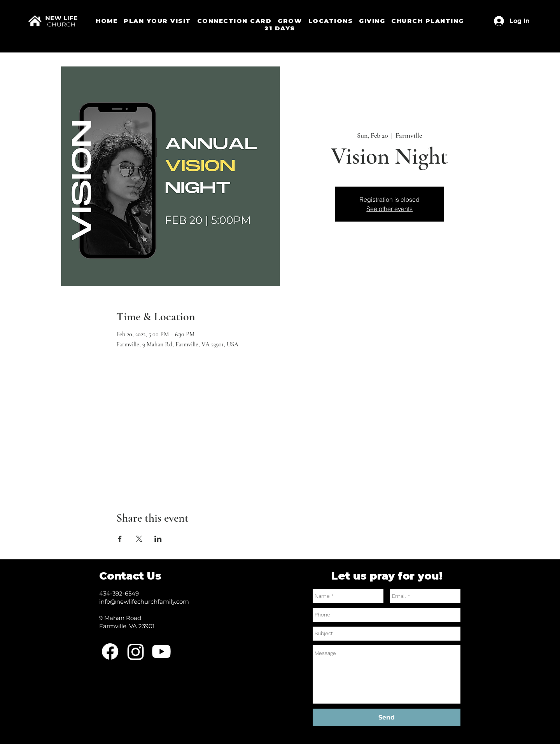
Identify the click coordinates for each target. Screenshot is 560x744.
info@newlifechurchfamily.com (144, 602)
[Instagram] (136, 651)
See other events (389, 209)
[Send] (387, 717)
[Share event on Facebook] (120, 539)
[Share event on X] (139, 539)
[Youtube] (161, 651)
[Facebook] (110, 651)
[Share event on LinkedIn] (158, 539)
